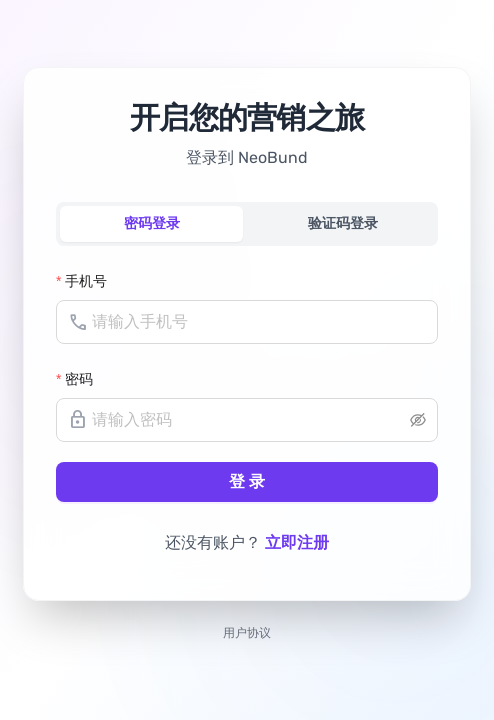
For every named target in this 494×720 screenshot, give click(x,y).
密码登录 (152, 223)
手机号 (86, 281)
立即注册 (297, 542)
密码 (79, 379)
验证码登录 (343, 223)
